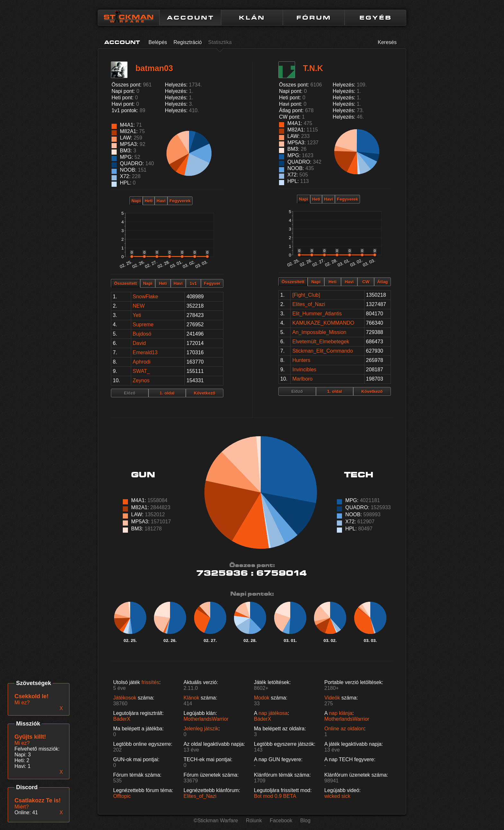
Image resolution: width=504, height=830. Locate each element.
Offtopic (122, 796)
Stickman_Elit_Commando (323, 351)
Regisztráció (188, 42)
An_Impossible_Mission (319, 332)
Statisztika (220, 42)
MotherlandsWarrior (206, 719)
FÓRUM (314, 18)
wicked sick (337, 796)
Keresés (387, 42)
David (139, 343)
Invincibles (304, 370)
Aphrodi (142, 362)
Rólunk (254, 821)
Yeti (137, 315)
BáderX (122, 719)
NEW (139, 306)
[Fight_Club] (306, 295)
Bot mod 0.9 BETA (275, 796)
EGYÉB (376, 18)
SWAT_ (141, 371)
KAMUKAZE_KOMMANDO (323, 323)
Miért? (22, 807)
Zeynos (141, 380)
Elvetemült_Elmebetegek (321, 342)
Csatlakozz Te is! (38, 800)
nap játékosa (273, 713)
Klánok (191, 698)
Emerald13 (145, 352)
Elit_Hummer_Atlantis (317, 314)
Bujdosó (142, 334)
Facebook (281, 821)
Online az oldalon (344, 729)
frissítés (150, 682)
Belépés (158, 42)
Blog (305, 821)
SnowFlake (145, 297)
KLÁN (252, 18)
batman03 (154, 68)
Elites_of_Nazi (309, 304)
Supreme (143, 325)
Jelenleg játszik (201, 729)
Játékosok (125, 698)
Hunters (301, 360)
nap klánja (341, 713)
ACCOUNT (190, 18)
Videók (332, 698)
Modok (262, 698)
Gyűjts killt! (30, 737)
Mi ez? (22, 743)
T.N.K (313, 68)
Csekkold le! (32, 696)
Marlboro (302, 379)
